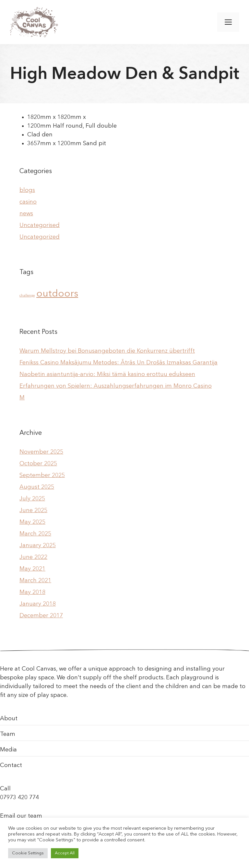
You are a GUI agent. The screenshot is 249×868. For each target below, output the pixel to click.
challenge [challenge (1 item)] (27, 296)
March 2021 (35, 581)
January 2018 (38, 604)
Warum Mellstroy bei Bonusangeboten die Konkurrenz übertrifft (107, 351)
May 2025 (32, 522)
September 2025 (42, 475)
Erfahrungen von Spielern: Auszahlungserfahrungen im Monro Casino (116, 386)
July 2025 (32, 499)
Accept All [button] (65, 853)
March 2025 (35, 534)
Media (8, 750)
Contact (11, 765)
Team (8, 734)
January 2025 (38, 546)
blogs (27, 190)
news (26, 214)
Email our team (21, 816)
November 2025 (41, 452)
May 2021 (32, 569)
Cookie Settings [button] (28, 853)
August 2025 (37, 487)
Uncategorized (40, 237)
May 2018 (32, 592)
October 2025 (38, 464)
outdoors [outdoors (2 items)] (57, 294)
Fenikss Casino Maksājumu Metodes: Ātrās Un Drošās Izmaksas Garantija (119, 363)
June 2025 (33, 510)
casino (28, 202)
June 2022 (33, 557)
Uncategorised (40, 225)
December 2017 (41, 616)
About (9, 719)
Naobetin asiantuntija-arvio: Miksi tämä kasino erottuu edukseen (107, 374)
